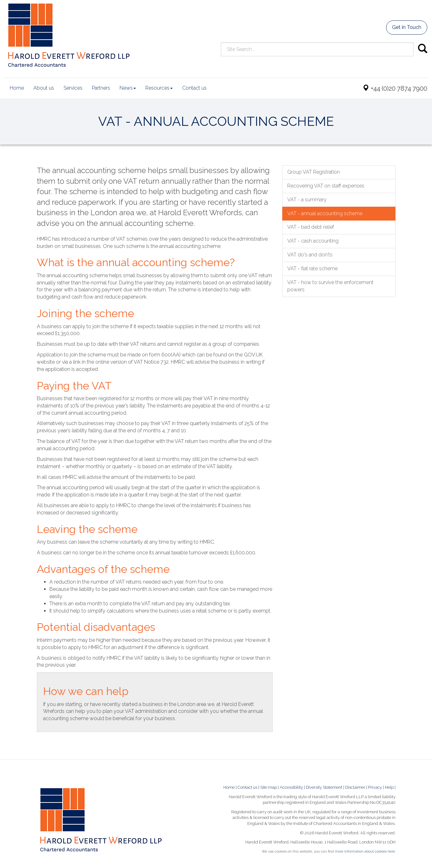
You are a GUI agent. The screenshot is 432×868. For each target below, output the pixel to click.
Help (389, 787)
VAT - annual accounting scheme (325, 213)
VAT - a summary (307, 200)
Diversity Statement (324, 787)
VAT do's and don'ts (310, 255)
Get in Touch (407, 27)
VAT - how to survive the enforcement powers (330, 286)
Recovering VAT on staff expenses (326, 186)
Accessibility (291, 787)
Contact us (194, 88)
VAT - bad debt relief (311, 227)
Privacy (375, 787)
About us (44, 88)
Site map (269, 787)
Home (17, 88)
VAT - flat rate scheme (312, 269)
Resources (159, 88)
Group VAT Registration (314, 172)
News (128, 88)
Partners (101, 88)
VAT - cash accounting (313, 241)
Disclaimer (355, 787)
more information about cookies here (365, 851)
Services (73, 88)
